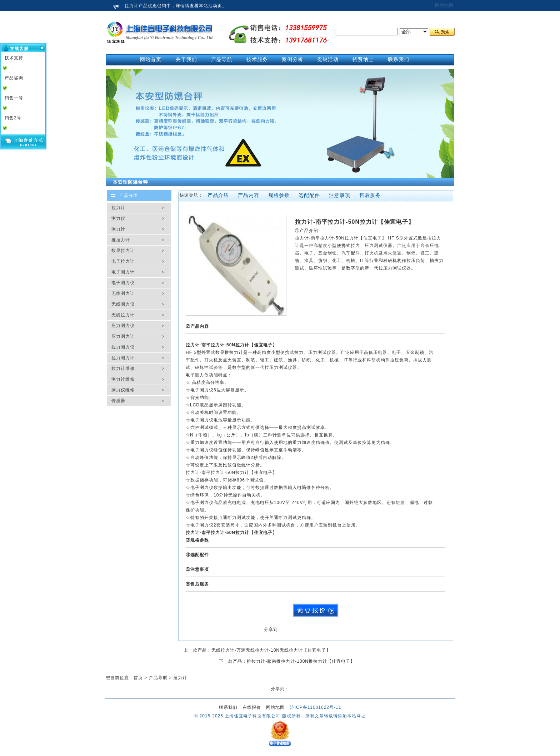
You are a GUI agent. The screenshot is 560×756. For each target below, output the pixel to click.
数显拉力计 (123, 251)
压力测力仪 (123, 326)
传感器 (118, 401)
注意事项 (340, 195)
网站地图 (444, 5)
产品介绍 (218, 195)
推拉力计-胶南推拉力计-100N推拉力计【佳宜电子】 (301, 661)
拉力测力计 (123, 358)
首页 (138, 678)
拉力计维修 (123, 369)
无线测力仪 (123, 304)
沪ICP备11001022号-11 (316, 707)
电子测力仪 (123, 283)
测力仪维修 (123, 390)
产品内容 (249, 195)
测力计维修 (123, 379)
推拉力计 (121, 240)
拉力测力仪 (123, 347)
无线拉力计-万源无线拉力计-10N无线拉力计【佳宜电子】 (271, 650)
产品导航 (158, 678)
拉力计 (118, 208)
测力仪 (118, 218)
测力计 (118, 229)
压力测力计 (123, 336)
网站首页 (151, 59)
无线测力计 (123, 293)
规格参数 (279, 195)
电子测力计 (123, 272)
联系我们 (228, 707)
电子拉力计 (123, 261)
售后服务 (370, 195)
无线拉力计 (123, 315)
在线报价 (252, 707)
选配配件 (309, 195)
